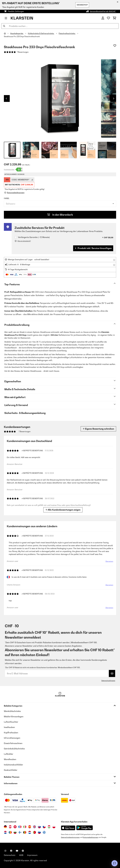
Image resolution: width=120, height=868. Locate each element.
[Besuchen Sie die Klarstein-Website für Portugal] (34, 832)
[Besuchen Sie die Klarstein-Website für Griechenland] (44, 832)
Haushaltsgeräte (17, 33)
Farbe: (7, 198)
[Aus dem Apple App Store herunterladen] (68, 828)
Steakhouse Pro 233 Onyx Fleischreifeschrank (22, 36)
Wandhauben (10, 759)
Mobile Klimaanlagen (14, 717)
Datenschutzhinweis (108, 681)
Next (114, 98)
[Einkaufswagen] (114, 18)
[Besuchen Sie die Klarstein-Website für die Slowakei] (39, 827)
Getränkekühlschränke (14, 749)
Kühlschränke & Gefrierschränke (41, 33)
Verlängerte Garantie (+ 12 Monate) (34, 237)
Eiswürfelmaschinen (13, 743)
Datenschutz (10, 855)
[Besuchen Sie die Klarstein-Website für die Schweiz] (15, 827)
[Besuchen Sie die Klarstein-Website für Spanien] (30, 827)
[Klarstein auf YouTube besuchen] (17, 851)
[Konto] (103, 18)
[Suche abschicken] (4, 26)
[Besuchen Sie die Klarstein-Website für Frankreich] (20, 827)
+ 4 (107, 150)
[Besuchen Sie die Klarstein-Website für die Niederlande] (30, 832)
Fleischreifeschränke (67, 33)
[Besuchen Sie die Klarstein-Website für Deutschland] (5, 827)
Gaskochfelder (11, 770)
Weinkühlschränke (12, 711)
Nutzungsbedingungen (91, 837)
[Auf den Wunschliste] (115, 46)
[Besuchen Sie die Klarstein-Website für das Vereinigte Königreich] (34, 827)
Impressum (32, 855)
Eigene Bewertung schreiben (98, 429)
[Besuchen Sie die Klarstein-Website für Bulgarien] (15, 832)
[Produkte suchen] (60, 26)
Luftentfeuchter (11, 722)
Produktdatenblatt (9, 169)
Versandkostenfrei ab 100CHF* (103, 11)
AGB (21, 855)
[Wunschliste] (108, 18)
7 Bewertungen (23, 52)
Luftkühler (9, 754)
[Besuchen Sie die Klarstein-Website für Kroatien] (5, 832)
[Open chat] (115, 863)
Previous (6, 98)
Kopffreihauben (11, 733)
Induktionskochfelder (13, 765)
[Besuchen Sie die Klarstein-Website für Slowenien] (39, 832)
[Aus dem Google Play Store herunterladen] (85, 828)
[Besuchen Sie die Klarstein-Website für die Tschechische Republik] (44, 827)
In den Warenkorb (60, 215)
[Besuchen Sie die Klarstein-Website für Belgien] (25, 832)
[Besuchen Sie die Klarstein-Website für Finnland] (20, 832)
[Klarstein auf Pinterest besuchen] (23, 851)
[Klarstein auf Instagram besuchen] (5, 851)
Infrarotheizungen (12, 738)
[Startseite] (7, 33)
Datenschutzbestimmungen (70, 837)
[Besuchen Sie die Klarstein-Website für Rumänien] (10, 832)
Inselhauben (9, 727)
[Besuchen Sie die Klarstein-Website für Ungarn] (49, 827)
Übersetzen (109, 561)
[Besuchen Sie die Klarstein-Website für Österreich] (10, 827)
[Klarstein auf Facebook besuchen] (11, 851)
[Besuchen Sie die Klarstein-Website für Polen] (54, 827)
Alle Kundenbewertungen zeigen (63, 510)
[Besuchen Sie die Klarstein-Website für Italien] (25, 827)
